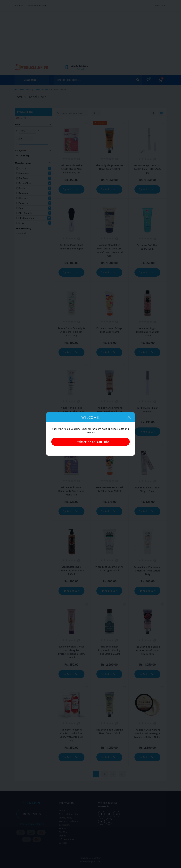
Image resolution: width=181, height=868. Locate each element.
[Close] (129, 417)
